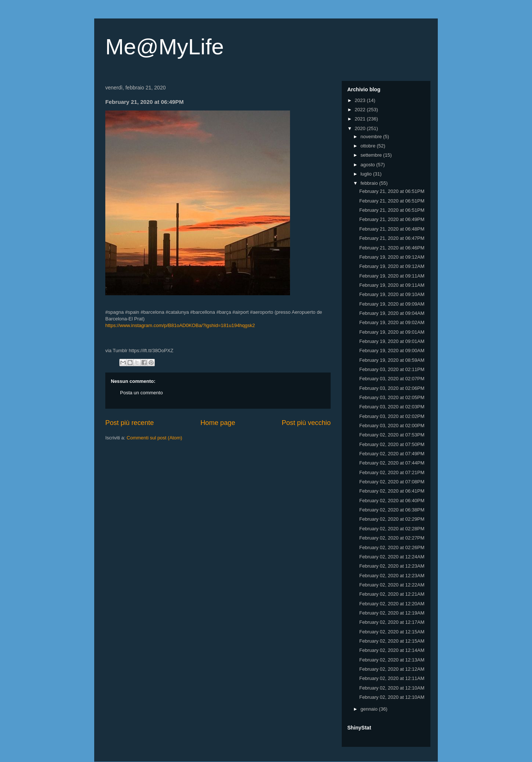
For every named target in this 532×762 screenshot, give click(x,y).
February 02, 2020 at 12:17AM (392, 622)
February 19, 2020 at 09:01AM (392, 332)
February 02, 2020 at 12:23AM (392, 566)
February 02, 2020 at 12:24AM (392, 557)
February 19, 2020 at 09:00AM (392, 351)
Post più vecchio (306, 423)
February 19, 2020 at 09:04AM (392, 313)
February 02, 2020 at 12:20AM (392, 604)
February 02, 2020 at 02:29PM (392, 519)
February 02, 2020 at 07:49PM (392, 454)
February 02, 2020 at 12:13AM (392, 660)
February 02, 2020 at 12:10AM (392, 688)
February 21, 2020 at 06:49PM (392, 219)
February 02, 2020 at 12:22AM (392, 585)
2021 (361, 119)
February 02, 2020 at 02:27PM (392, 538)
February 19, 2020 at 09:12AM (392, 257)
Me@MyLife (165, 47)
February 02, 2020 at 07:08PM (392, 482)
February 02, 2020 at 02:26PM (392, 547)
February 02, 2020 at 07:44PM (392, 463)
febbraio (370, 183)
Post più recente (129, 423)
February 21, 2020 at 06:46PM (392, 248)
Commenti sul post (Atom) (154, 438)
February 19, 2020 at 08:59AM (392, 360)
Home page (218, 423)
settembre (372, 155)
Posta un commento (141, 393)
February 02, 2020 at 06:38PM (392, 510)
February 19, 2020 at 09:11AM (392, 276)
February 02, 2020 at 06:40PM (392, 501)
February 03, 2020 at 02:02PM (392, 416)
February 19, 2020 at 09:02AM (392, 322)
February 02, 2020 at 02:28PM (392, 529)
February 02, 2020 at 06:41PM (392, 491)
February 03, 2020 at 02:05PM (392, 397)
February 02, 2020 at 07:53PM (392, 435)
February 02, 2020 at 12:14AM (392, 650)
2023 (361, 100)
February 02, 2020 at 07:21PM (392, 472)
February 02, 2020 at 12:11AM (392, 678)
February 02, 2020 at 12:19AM (392, 613)
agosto (369, 165)
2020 (361, 128)
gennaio (370, 709)
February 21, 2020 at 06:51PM (392, 191)
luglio (367, 174)
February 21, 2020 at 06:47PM (392, 238)
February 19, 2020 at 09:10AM (392, 294)
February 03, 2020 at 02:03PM (392, 407)
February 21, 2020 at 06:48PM (392, 229)
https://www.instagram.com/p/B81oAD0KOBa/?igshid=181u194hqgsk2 (180, 325)
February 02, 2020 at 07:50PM (392, 444)
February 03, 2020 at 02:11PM (392, 369)
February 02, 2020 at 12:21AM (392, 594)
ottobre (369, 146)
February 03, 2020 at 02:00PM (392, 426)
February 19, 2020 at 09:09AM (392, 304)
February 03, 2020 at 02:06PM (392, 388)
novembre (372, 137)
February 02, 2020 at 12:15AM (392, 632)
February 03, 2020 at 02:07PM (392, 379)
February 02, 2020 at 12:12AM (392, 669)
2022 (361, 110)
